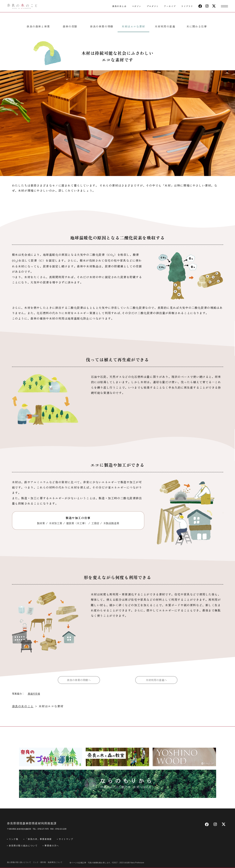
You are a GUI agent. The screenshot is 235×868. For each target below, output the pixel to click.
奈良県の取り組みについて (23, 846)
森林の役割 (70, 26)
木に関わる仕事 (197, 26)
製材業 (41, 523)
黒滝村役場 (34, 694)
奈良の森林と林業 (38, 26)
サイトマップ (66, 839)
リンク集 (14, 839)
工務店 (95, 523)
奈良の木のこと (23, 706)
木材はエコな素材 (133, 26)
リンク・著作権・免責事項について (48, 862)
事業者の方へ (52, 846)
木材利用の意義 (165, 26)
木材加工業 (56, 523)
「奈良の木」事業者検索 (39, 839)
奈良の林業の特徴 (102, 26)
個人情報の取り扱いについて (19, 862)
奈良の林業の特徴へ (79, 680)
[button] (224, 6)
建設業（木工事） (77, 523)
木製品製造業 (111, 523)
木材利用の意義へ (156, 680)
